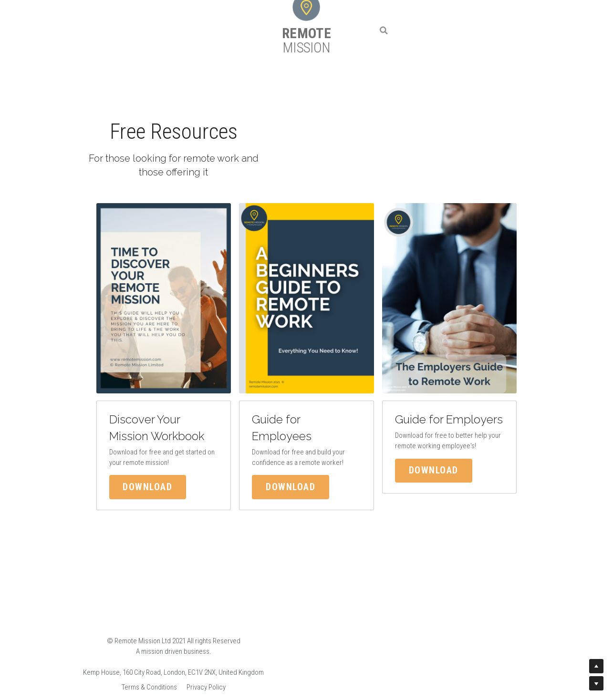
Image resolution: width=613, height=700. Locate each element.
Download (128, 484)
